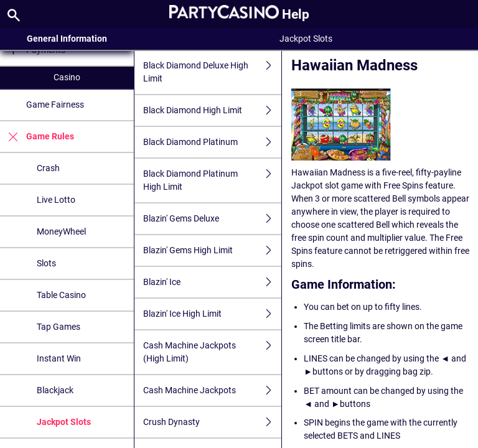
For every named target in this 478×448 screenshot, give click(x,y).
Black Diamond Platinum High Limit (212, 180)
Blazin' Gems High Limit (212, 250)
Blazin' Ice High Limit (212, 314)
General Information (67, 39)
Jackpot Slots (64, 422)
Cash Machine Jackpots (212, 390)
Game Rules (37, 137)
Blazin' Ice (212, 282)
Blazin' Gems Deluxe (212, 219)
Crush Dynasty (212, 422)
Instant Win (59, 358)
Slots (46, 263)
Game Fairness (55, 105)
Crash (48, 168)
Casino (67, 77)
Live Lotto (56, 200)
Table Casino (61, 295)
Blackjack (55, 390)
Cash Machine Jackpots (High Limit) (212, 352)
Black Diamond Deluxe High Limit (212, 72)
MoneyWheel (61, 231)
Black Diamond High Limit (212, 110)
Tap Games (59, 327)
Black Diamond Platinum (212, 142)
